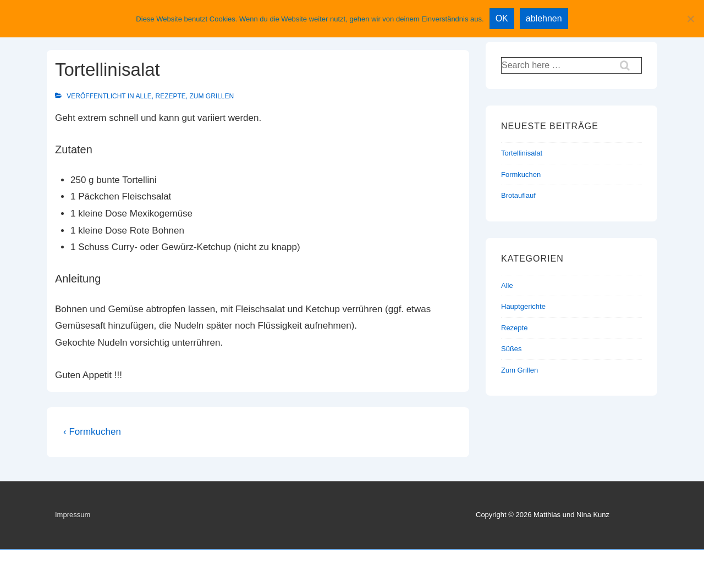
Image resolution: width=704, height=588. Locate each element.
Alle (143, 96)
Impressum (73, 515)
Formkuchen (521, 174)
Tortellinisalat (522, 153)
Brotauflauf (518, 195)
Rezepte (171, 96)
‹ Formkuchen (92, 432)
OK (502, 18)
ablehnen (544, 18)
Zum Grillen (212, 96)
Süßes (512, 349)
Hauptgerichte (523, 306)
